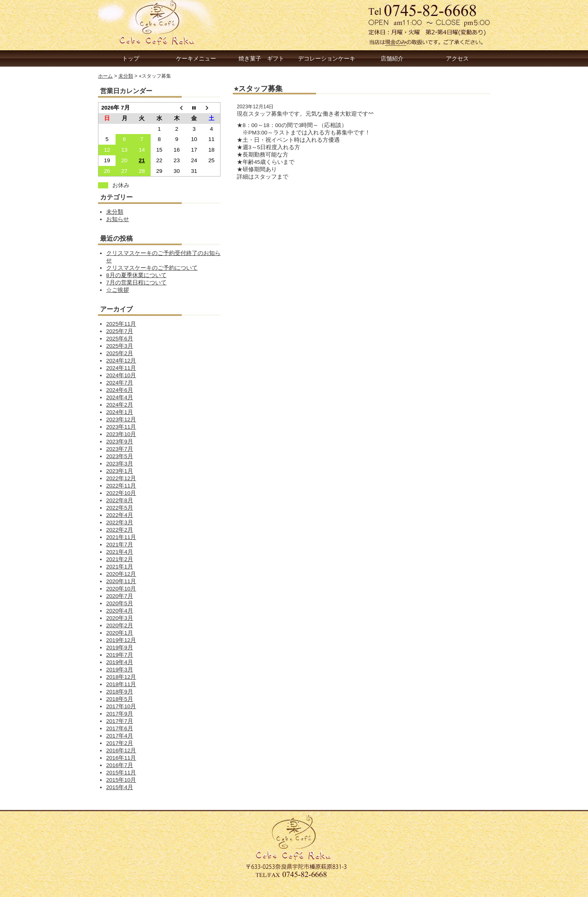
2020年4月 (120, 611)
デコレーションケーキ (327, 58)
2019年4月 (120, 662)
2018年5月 (120, 699)
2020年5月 (120, 603)
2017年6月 (120, 728)
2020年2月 (120, 625)
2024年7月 (120, 383)
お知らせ (118, 219)
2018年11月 (121, 684)
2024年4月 (120, 397)
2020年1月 (120, 633)
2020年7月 (120, 596)
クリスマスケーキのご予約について (152, 268)
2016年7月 (120, 765)
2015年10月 (121, 780)
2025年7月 (120, 331)
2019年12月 (121, 640)
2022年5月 (120, 508)
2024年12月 (121, 361)
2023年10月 (121, 434)
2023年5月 (120, 456)
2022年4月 (120, 515)
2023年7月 (120, 449)
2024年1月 (120, 412)
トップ (131, 58)
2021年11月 (121, 537)
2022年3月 (120, 522)
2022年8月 (120, 500)
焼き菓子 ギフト (261, 58)
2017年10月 (121, 706)
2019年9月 (120, 648)
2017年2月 (120, 743)
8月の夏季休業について (136, 275)
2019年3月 (120, 670)
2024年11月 (121, 368)
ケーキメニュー (196, 58)
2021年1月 (120, 567)
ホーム (105, 76)
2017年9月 (120, 714)
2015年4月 (120, 787)
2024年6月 (120, 390)
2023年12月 (121, 419)
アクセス (457, 58)
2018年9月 (120, 692)
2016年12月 (121, 750)
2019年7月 (120, 655)
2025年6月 (120, 339)
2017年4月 (120, 736)
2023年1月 (120, 471)
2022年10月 (121, 493)
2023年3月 (120, 464)
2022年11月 (121, 486)
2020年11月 (121, 581)
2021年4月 (120, 552)
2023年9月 (120, 442)
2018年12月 (121, 677)
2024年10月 (121, 375)
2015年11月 (121, 773)
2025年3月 (120, 346)
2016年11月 (121, 758)
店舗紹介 (392, 58)
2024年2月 (120, 405)
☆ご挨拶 (118, 290)
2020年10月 (121, 589)
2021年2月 (120, 559)
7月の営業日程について (136, 283)
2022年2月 (120, 530)
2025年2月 (120, 353)
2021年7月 (120, 545)
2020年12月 (121, 574)
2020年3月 (120, 618)
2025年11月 (121, 324)
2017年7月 (120, 721)
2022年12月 (121, 478)
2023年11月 (121, 427)
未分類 (115, 212)
